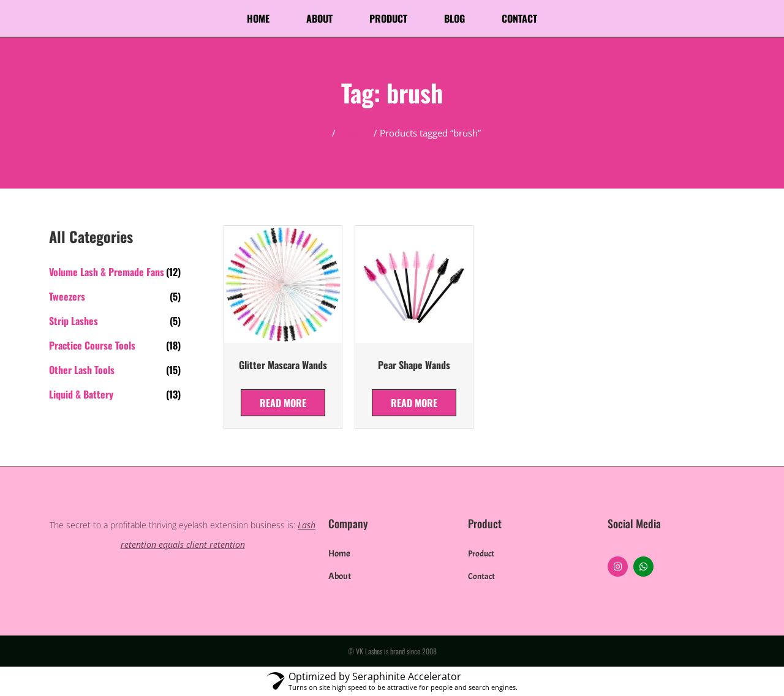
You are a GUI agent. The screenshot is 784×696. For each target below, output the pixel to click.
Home (258, 18)
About (319, 18)
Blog (454, 18)
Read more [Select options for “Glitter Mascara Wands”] (283, 403)
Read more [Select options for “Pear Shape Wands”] (414, 403)
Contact (519, 18)
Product (388, 18)
